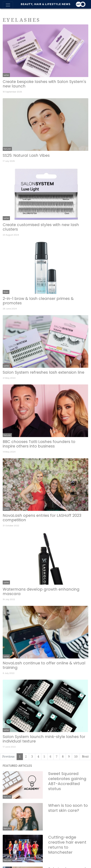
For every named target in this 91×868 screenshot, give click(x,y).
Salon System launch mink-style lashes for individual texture (44, 739)
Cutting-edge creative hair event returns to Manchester (67, 845)
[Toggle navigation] (8, 5)
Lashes (6, 75)
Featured (7, 149)
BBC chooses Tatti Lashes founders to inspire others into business (39, 444)
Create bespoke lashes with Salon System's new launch (44, 84)
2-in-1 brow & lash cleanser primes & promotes (38, 301)
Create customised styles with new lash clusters (41, 227)
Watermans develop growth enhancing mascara (41, 591)
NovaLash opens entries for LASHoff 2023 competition (42, 518)
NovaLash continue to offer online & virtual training (44, 665)
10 (76, 757)
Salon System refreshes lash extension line (44, 372)
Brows (6, 292)
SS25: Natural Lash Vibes (26, 155)
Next (85, 757)
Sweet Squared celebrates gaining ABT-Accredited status (67, 781)
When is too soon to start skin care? (68, 808)
